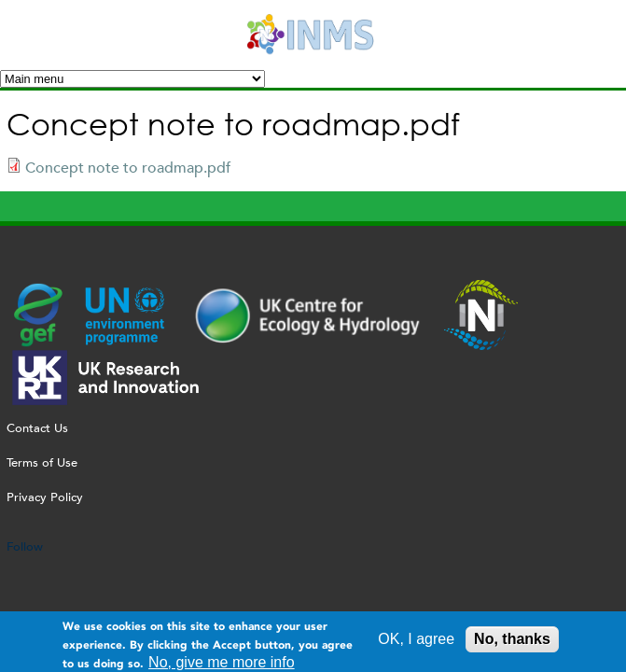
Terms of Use (42, 462)
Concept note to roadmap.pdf (128, 168)
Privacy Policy (45, 497)
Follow (25, 546)
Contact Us (37, 428)
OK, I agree (416, 642)
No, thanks (512, 642)
